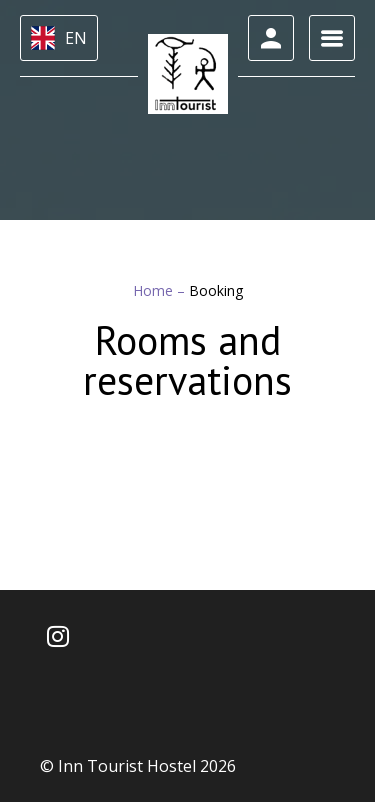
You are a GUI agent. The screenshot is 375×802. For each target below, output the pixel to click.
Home (155, 290)
